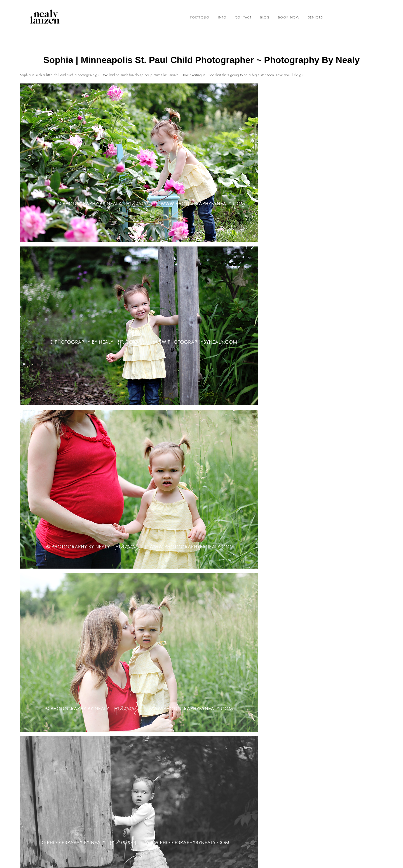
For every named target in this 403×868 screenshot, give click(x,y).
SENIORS (316, 18)
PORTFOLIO (200, 18)
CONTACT (243, 18)
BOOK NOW (289, 18)
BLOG (265, 18)
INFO (222, 18)
